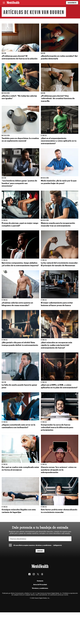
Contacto (40, 581)
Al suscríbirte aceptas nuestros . (38, 545)
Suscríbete (72, 3)
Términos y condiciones (40, 588)
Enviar (40, 551)
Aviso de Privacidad (40, 584)
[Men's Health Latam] (13, 3)
